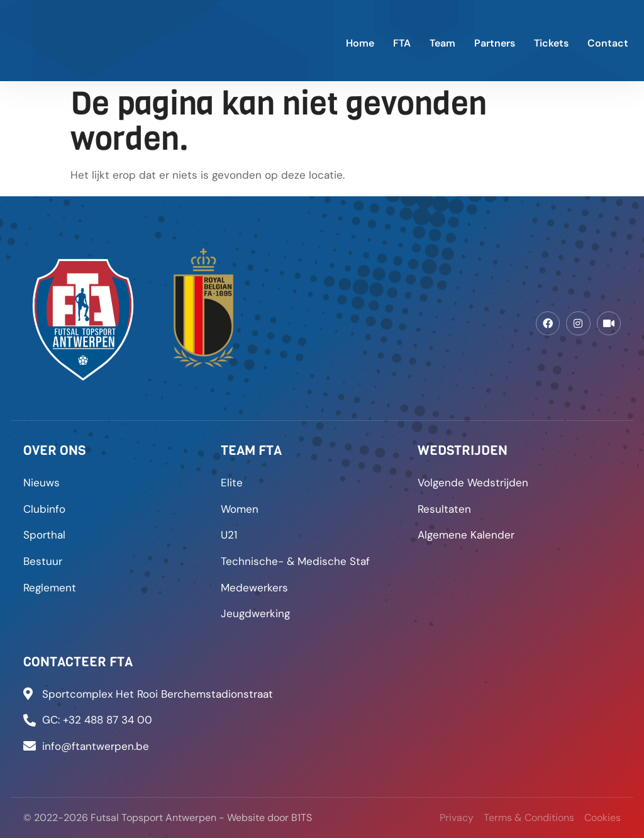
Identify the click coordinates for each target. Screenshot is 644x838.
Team (442, 43)
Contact (608, 43)
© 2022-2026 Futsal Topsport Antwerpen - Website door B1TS (168, 818)
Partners (495, 43)
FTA (402, 43)
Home (360, 43)
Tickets (551, 43)
